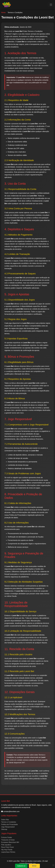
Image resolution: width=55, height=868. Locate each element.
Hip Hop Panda (7, 850)
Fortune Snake (7, 837)
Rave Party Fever (8, 847)
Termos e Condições (9, 822)
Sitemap (4, 829)
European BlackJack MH (10, 842)
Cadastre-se (21, 866)
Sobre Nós (5, 820)
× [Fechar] (53, 865)
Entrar (34, 866)
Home (3, 13)
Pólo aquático (6, 845)
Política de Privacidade (10, 824)
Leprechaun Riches (8, 852)
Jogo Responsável (8, 827)
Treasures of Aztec (8, 840)
